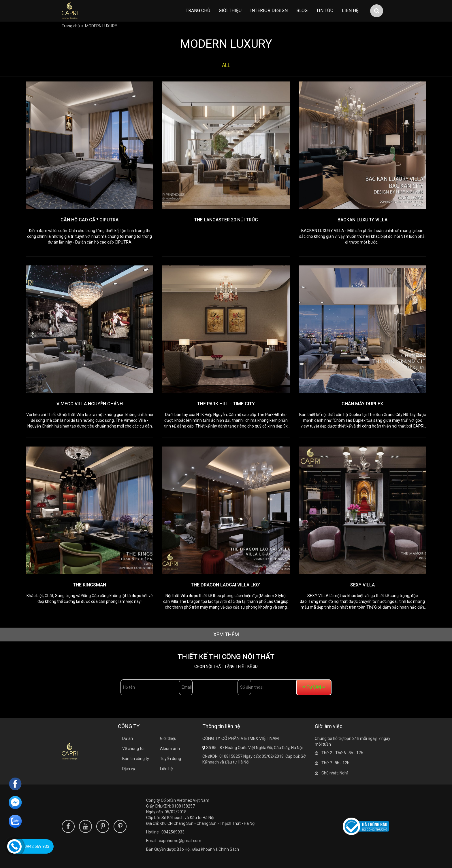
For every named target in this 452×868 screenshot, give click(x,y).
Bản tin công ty (136, 759)
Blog (302, 11)
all (226, 65)
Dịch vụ (129, 769)
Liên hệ (350, 11)
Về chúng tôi (133, 749)
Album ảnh (170, 749)
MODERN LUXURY (101, 26)
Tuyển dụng (171, 759)
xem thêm (226, 634)
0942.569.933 (37, 846)
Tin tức (325, 11)
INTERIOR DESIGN (269, 11)
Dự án (128, 738)
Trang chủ (198, 11)
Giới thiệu (230, 11)
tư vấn (345, 687)
